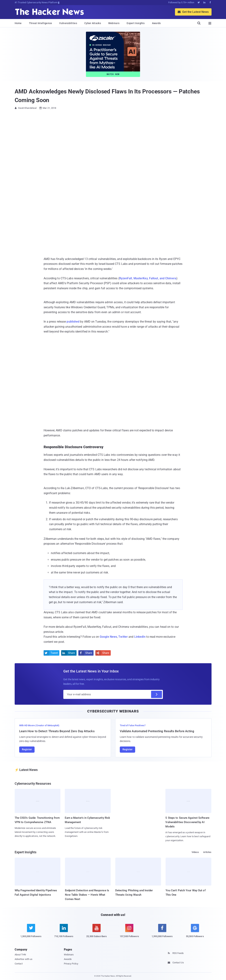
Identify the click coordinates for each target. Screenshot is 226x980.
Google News (108, 637)
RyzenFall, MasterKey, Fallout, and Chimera (148, 278)
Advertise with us (24, 959)
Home (18, 23)
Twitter (123, 637)
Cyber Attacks (93, 23)
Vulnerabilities (68, 23)
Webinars (114, 23)
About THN (20, 955)
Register (27, 749)
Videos (195, 852)
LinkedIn (140, 637)
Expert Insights (136, 23)
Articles (207, 852)
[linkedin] (64, 933)
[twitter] (31, 933)
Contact (19, 964)
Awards (156, 23)
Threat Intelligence (41, 23)
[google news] (195, 931)
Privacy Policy (71, 964)
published (73, 322)
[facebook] (162, 933)
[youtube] (97, 933)
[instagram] (129, 933)
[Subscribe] (157, 694)
